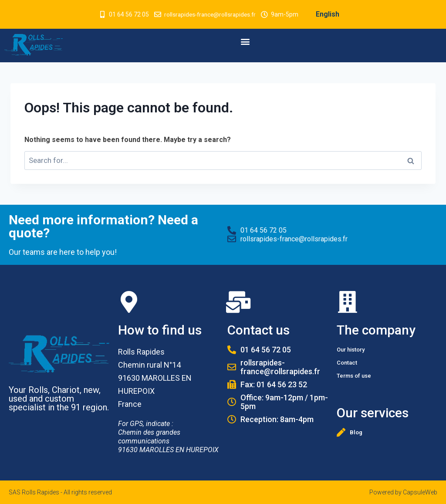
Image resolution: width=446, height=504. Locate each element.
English (330, 14)
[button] (245, 41)
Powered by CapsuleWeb (403, 492)
